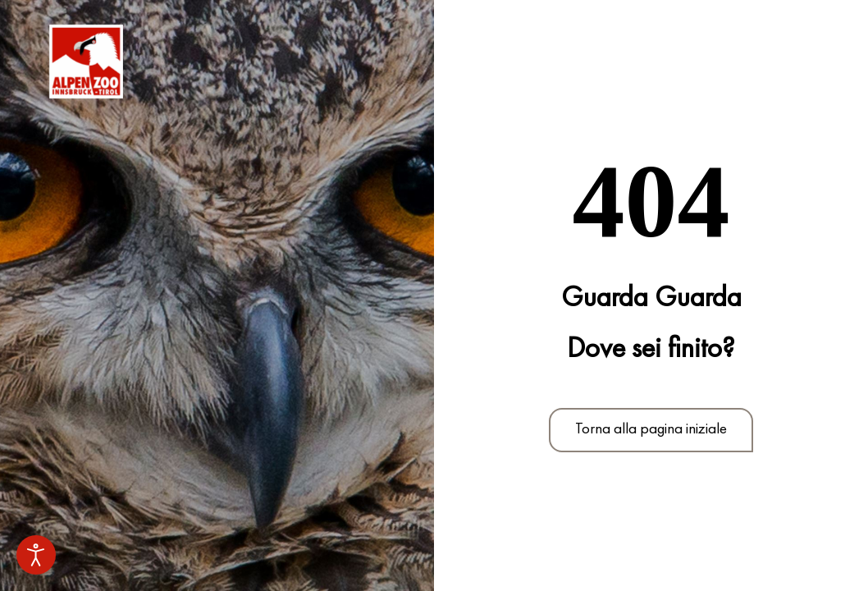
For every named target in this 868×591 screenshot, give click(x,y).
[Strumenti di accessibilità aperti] (36, 555)
